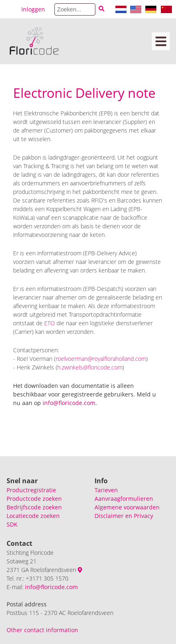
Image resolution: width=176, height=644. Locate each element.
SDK (12, 524)
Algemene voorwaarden (127, 507)
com (141, 359)
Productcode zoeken (34, 499)
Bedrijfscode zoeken (34, 507)
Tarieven (106, 490)
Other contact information (42, 630)
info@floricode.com (51, 587)
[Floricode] (34, 41)
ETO (50, 323)
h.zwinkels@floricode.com (90, 367)
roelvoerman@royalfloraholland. (95, 359)
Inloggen (33, 9)
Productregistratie (31, 490)
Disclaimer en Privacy (124, 516)
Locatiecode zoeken (33, 516)
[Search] (75, 9)
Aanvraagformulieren (124, 499)
